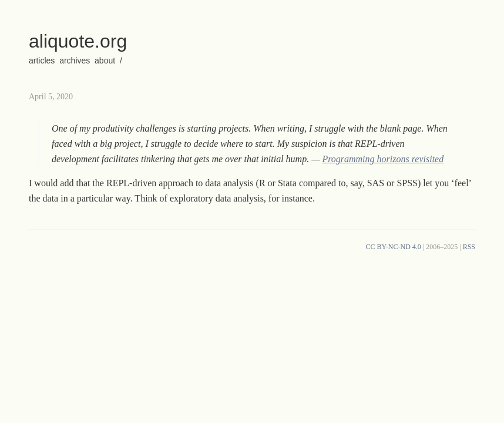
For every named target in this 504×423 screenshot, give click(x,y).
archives (75, 61)
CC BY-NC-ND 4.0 (393, 247)
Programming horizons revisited (383, 159)
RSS (469, 247)
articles (42, 61)
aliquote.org (78, 41)
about (105, 61)
